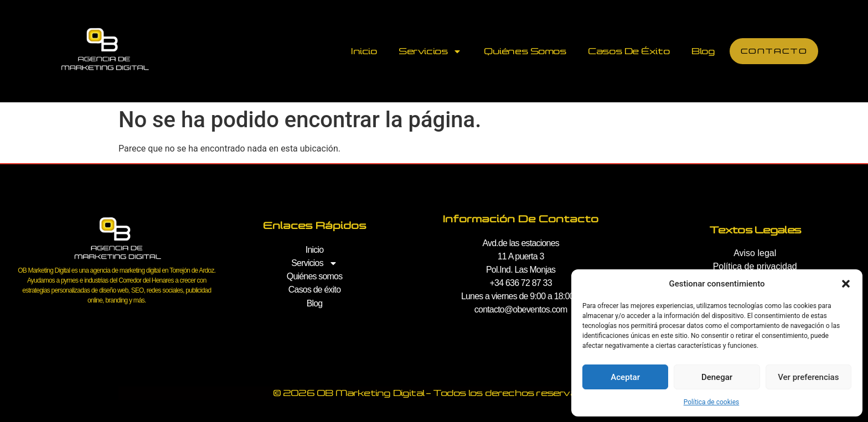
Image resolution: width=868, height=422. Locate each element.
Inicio (363, 51)
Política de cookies (712, 402)
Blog (702, 51)
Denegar (717, 377)
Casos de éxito (628, 51)
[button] (846, 284)
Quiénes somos (524, 51)
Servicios (430, 51)
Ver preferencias (808, 377)
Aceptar (625, 377)
